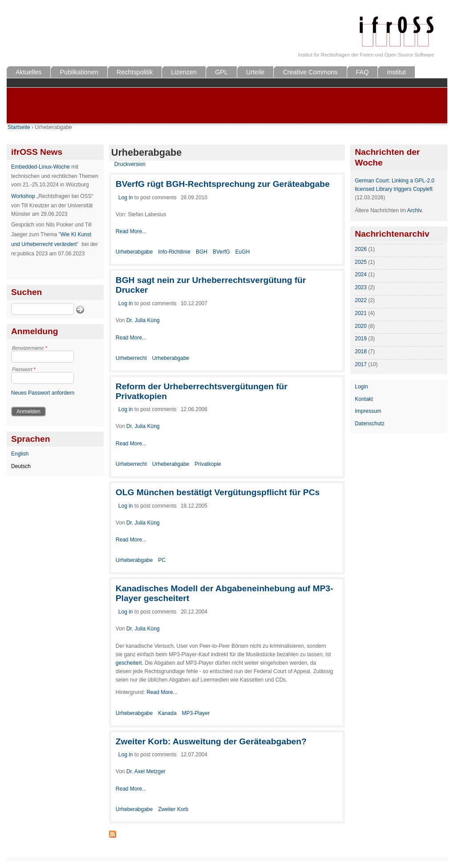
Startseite (19, 127)
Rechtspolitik (135, 72)
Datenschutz (370, 424)
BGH (202, 252)
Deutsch (21, 466)
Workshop (23, 196)
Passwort (24, 369)
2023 (361, 287)
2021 (361, 313)
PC (162, 560)
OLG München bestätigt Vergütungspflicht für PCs (218, 492)
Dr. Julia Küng (143, 320)
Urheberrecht (131, 358)
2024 (361, 275)
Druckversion (130, 164)
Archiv (414, 210)
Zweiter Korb (173, 809)
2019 (361, 339)
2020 (361, 326)
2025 (361, 262)
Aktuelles (28, 72)
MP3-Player (196, 713)
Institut (396, 72)
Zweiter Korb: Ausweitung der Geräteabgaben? (211, 741)
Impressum (368, 411)
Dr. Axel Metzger (146, 771)
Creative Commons (310, 72)
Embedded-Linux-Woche (41, 167)
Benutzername (30, 348)
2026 (361, 249)
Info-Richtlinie (174, 252)
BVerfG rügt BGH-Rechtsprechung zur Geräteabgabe (223, 184)
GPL (221, 72)
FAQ (363, 72)
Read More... (131, 231)
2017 (361, 364)
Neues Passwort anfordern (43, 393)
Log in (126, 198)
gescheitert (129, 663)
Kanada (167, 713)
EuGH (243, 252)
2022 (361, 300)
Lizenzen (184, 72)
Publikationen (79, 72)
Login (361, 387)
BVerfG (221, 252)
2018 (361, 351)
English (20, 454)
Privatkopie (208, 464)
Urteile (255, 72)
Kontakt (364, 399)
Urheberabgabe (134, 252)
